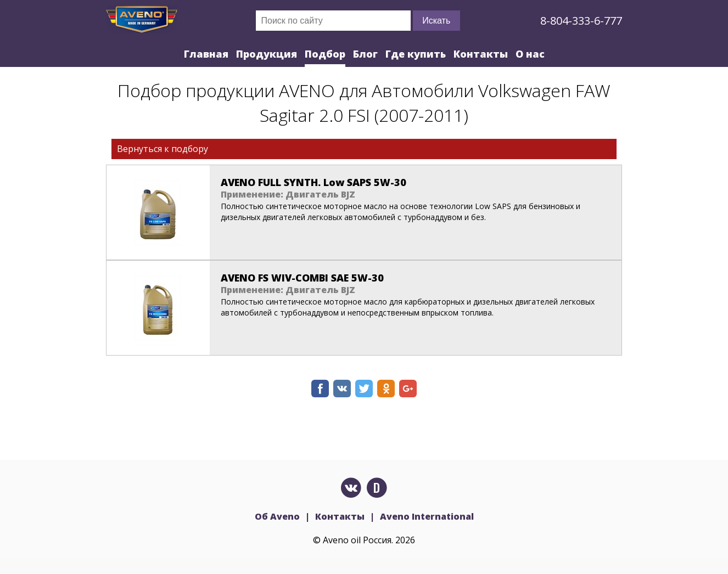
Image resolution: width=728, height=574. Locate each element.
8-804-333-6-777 (581, 21)
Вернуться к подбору (163, 149)
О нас (530, 54)
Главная (206, 54)
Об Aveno (277, 516)
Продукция (267, 54)
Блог (365, 54)
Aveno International (427, 516)
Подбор (325, 54)
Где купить (416, 54)
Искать (436, 21)
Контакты (481, 54)
